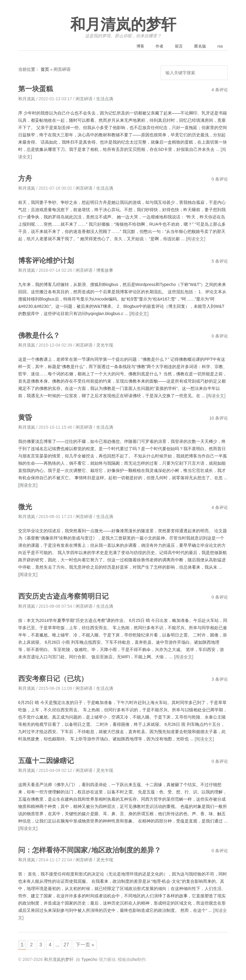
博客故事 (105, 271)
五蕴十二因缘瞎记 (48, 761)
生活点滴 (105, 99)
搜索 (221, 74)
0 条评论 (220, 180)
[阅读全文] (196, 239)
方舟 (26, 179)
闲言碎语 (84, 99)
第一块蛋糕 (37, 90)
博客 (131, 47)
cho (134, 961)
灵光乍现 (105, 346)
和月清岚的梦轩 (123, 25)
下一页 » (90, 946)
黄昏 (26, 418)
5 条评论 (220, 262)
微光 (26, 507)
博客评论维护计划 (48, 261)
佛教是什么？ (41, 336)
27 (71, 946)
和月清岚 (27, 99)
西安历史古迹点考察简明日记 (67, 597)
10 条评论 (219, 419)
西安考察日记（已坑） (56, 679)
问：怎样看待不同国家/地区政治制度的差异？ (96, 850)
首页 (45, 70)
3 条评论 (220, 679)
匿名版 (197, 47)
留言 (174, 47)
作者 (152, 47)
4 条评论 (220, 90)
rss (219, 47)
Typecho (89, 961)
